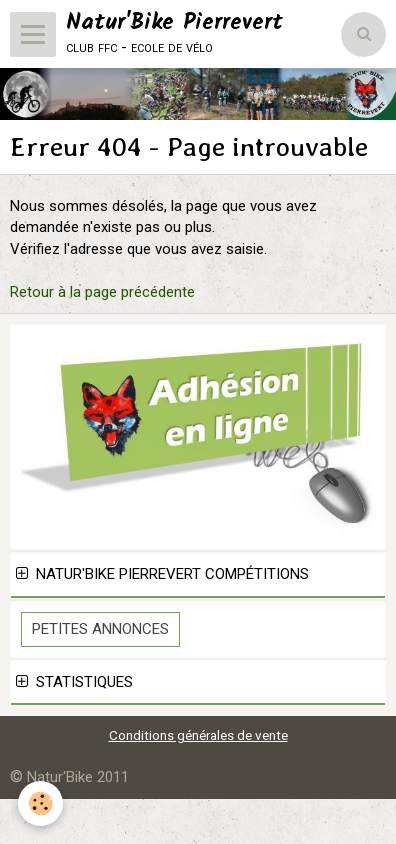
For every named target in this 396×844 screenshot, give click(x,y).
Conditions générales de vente (198, 735)
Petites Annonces (100, 629)
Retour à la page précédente (102, 292)
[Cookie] (40, 803)
